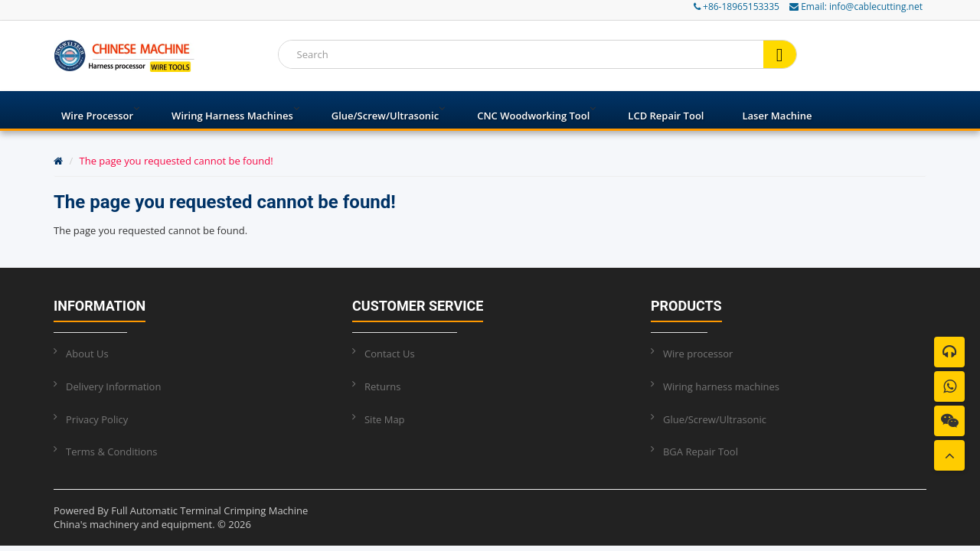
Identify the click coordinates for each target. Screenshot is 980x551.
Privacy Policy (97, 419)
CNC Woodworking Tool (533, 116)
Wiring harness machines (232, 116)
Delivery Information (113, 386)
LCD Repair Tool (666, 116)
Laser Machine (777, 116)
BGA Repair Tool (701, 452)
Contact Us (390, 354)
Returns (382, 386)
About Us (87, 354)
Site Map (385, 419)
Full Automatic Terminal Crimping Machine (209, 510)
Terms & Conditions (111, 452)
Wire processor (97, 116)
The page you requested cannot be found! (176, 161)
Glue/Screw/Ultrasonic (385, 116)
